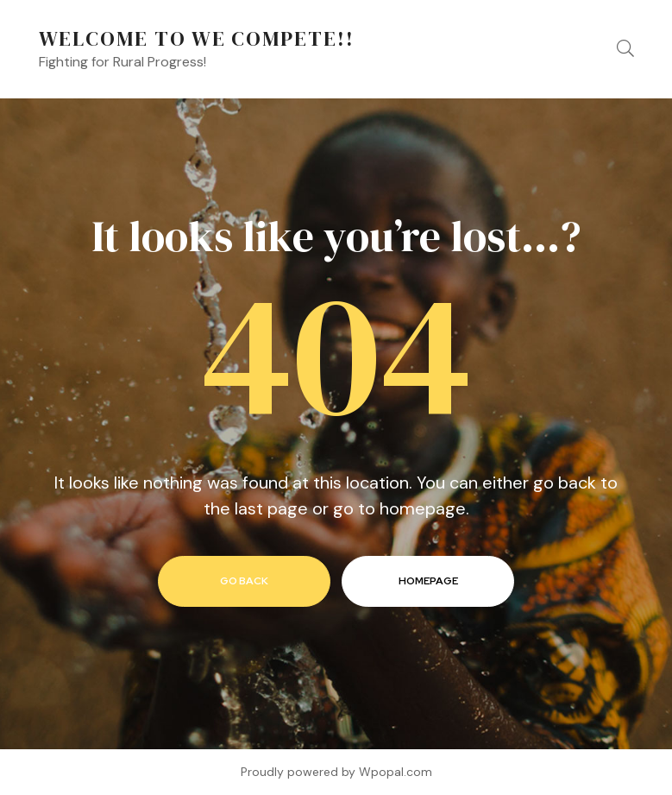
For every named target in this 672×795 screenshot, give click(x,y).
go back (244, 581)
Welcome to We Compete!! (197, 38)
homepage (428, 581)
